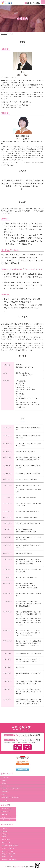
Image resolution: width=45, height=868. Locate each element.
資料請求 (4, 837)
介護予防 (4, 795)
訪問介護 (4, 780)
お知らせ (4, 828)
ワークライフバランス (7, 817)
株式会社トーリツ (19, 867)
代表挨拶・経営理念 (7, 809)
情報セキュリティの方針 (8, 851)
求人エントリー (6, 843)
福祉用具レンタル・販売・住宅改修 (11, 789)
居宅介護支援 (5, 777)
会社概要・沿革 (6, 812)
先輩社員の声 (5, 831)
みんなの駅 (5, 800)
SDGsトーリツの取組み (8, 848)
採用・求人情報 (6, 840)
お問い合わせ (5, 834)
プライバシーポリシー (7, 820)
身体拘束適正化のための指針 (9, 860)
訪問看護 (4, 783)
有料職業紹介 (5, 792)
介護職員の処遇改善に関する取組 (10, 845)
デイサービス (5, 786)
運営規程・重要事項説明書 (9, 854)
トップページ (4, 34)
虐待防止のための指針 (7, 857)
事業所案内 (5, 814)
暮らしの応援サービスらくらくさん (11, 797)
